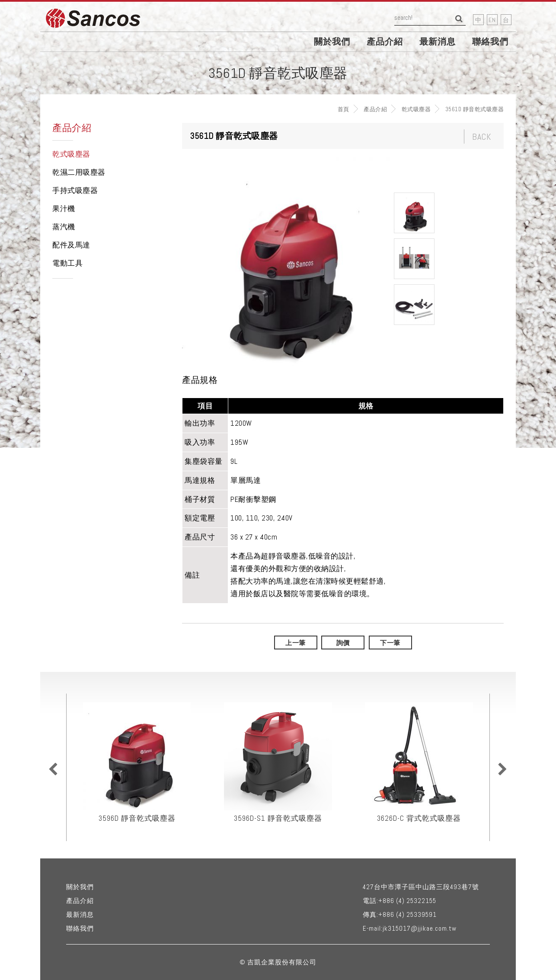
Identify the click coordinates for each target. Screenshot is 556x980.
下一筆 (390, 643)
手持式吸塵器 (75, 190)
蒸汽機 (64, 227)
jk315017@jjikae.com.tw (420, 928)
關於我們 (332, 42)
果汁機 (64, 209)
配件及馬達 (71, 245)
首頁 (344, 109)
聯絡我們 (490, 42)
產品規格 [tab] (200, 380)
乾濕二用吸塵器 (79, 172)
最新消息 (438, 42)
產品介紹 (385, 42)
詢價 (343, 643)
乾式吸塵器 (416, 109)
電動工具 (67, 263)
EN (492, 20)
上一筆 (296, 643)
